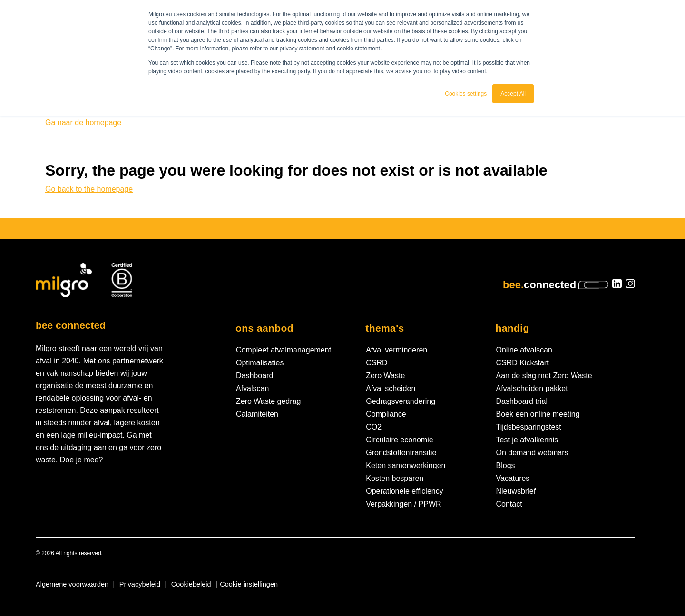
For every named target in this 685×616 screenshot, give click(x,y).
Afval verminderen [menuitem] (396, 350)
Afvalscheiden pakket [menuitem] (532, 388)
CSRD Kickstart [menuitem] (523, 363)
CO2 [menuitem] (374, 427)
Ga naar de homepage (83, 122)
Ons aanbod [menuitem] (264, 328)
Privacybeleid (140, 584)
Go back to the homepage (89, 189)
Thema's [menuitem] (385, 328)
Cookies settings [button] (466, 94)
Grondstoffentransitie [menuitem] (401, 453)
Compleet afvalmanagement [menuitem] (284, 350)
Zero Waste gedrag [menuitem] (268, 401)
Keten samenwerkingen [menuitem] (406, 465)
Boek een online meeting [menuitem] (538, 414)
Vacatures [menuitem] (513, 478)
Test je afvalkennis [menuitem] (527, 440)
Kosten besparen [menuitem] (395, 478)
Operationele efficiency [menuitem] (404, 491)
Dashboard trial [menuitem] (522, 401)
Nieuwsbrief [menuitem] (516, 491)
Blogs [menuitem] (506, 465)
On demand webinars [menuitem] (532, 453)
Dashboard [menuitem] (254, 376)
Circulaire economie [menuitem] (399, 440)
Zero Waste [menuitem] (385, 376)
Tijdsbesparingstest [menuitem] (529, 427)
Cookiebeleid (191, 584)
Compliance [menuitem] (386, 414)
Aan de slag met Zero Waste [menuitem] (544, 376)
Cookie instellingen (249, 584)
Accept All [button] (513, 94)
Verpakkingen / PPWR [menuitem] (403, 504)
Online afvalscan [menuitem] (524, 350)
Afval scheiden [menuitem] (391, 388)
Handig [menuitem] (513, 328)
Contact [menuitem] (509, 504)
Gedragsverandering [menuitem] (401, 401)
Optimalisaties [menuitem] (260, 363)
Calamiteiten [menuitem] (257, 414)
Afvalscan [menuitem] (252, 388)
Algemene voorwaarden (72, 584)
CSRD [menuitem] (377, 363)
